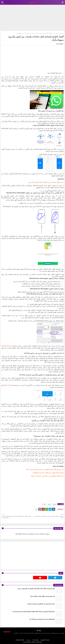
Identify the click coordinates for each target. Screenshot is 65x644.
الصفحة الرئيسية (60, 33)
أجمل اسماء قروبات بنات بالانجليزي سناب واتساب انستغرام (41, 604)
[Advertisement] (32, 17)
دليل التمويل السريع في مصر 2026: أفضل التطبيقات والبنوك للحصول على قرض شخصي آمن (34, 611)
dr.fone (9, 385)
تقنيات (54, 33)
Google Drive (6, 346)
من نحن (28, 640)
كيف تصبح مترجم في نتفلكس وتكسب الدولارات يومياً (43, 596)
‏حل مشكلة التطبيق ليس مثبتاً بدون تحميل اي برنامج (47, 476)
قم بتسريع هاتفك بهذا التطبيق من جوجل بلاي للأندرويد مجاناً (45, 469)
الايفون (55, 504)
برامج (49, 504)
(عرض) (49, 73)
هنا (41, 191)
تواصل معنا (36, 640)
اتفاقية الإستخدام (20, 640)
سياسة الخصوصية (45, 640)
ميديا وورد (25, 642)
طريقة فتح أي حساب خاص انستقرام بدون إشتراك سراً (42, 619)
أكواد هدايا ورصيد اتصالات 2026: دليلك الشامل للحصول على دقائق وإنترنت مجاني (36, 589)
